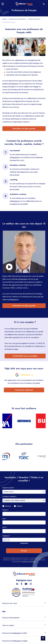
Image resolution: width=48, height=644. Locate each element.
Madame (20, 506)
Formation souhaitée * (9, 497)
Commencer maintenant (24, 390)
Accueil (5, 19)
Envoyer (24, 551)
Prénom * (5, 510)
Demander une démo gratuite (24, 129)
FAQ (4, 612)
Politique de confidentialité (29, 562)
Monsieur (8, 506)
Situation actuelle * (8, 488)
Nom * (4, 519)
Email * (5, 527)
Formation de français (34, 19)
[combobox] (6, 540)
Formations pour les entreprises (17, 19)
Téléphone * (6, 536)
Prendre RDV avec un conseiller (25, 356)
